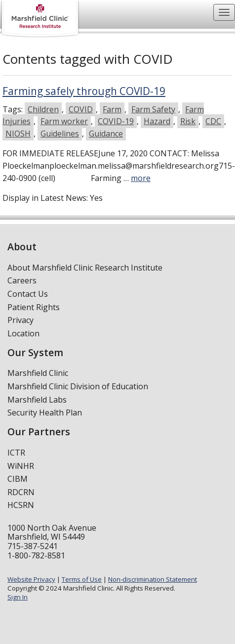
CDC (213, 121)
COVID (81, 109)
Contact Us (28, 294)
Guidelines (60, 134)
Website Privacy (31, 579)
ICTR (16, 453)
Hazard (157, 121)
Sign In (18, 597)
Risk (188, 121)
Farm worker (64, 121)
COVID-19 (116, 121)
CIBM (18, 479)
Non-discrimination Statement (153, 579)
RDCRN (21, 492)
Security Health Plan (45, 413)
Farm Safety (153, 109)
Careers (22, 280)
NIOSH (18, 134)
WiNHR (21, 466)
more (141, 178)
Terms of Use (82, 579)
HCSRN (21, 505)
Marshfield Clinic (38, 373)
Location (23, 333)
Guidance (106, 134)
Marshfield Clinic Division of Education (78, 386)
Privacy (20, 320)
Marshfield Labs (37, 400)
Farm (112, 109)
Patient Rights (34, 307)
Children (43, 109)
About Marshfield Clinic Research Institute (85, 268)
